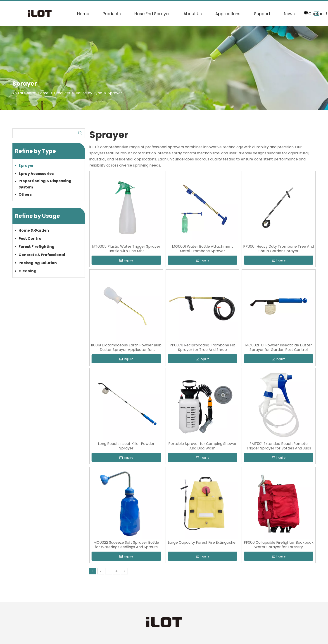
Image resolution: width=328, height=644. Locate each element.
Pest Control (31, 239)
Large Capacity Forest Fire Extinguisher (202, 543)
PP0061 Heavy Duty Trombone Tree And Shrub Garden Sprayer (279, 249)
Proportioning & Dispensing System (45, 184)
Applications (228, 14)
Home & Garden (34, 230)
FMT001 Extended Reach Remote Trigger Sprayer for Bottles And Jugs (279, 446)
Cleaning (27, 271)
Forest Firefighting (37, 247)
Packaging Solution (38, 263)
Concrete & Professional (42, 255)
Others (25, 194)
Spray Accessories (36, 174)
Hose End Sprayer (152, 14)
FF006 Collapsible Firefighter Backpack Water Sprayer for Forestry (279, 545)
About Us (193, 14)
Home (83, 14)
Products (112, 14)
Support (262, 14)
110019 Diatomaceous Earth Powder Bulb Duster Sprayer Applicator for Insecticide (126, 348)
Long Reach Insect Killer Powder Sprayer (126, 446)
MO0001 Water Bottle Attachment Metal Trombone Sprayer (202, 249)
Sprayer (26, 166)
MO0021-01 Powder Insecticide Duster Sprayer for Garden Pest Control (279, 348)
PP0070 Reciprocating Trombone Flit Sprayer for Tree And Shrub (202, 348)
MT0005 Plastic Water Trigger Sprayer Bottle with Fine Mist (126, 249)
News (289, 14)
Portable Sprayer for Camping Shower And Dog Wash (202, 446)
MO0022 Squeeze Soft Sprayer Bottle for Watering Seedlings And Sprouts (126, 545)
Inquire (126, 260)
